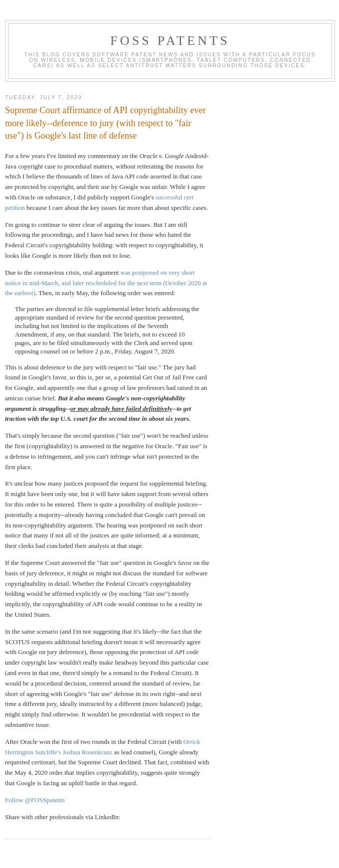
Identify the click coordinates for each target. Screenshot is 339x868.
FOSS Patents (170, 41)
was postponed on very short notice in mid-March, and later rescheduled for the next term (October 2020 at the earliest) (106, 283)
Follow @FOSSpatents (35, 800)
